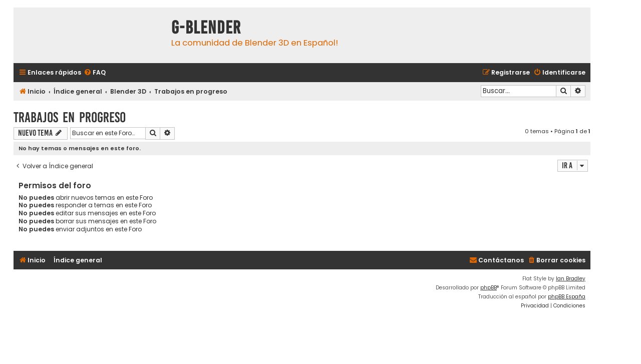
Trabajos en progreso (70, 117)
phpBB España (567, 297)
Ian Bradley (571, 279)
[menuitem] (95, 73)
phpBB (489, 288)
